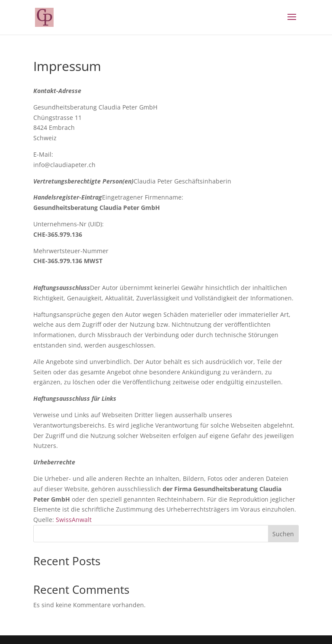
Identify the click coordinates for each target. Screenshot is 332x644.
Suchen (283, 534)
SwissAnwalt (74, 520)
